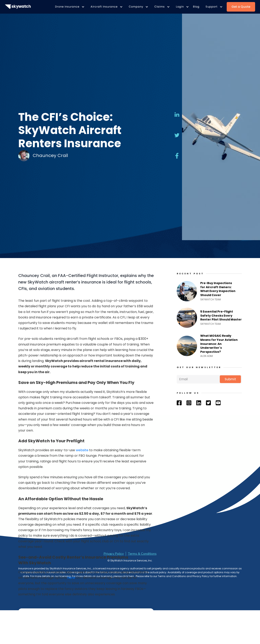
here (71, 578)
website (82, 450)
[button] (69, 7)
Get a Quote (241, 7)
